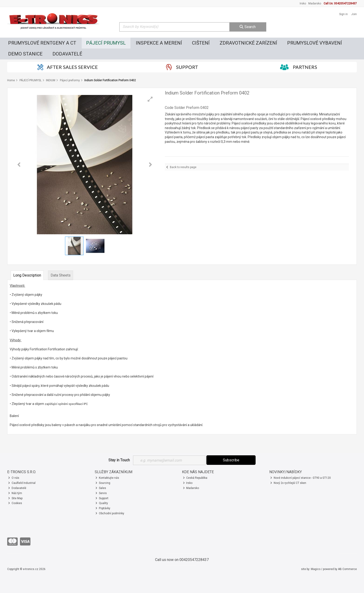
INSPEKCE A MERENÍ (159, 43)
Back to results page (183, 167)
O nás (14, 478)
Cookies (15, 503)
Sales (101, 488)
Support (102, 498)
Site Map (15, 498)
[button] (150, 99)
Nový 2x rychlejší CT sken (288, 483)
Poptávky (103, 508)
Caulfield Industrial (22, 483)
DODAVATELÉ (67, 54)
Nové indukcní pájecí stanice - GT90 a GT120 (301, 478)
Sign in (343, 14)
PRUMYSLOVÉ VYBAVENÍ (315, 43)
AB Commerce (347, 569)
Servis (101, 493)
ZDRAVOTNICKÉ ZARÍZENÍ (248, 43)
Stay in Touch (119, 460)
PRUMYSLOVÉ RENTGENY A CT (42, 43)
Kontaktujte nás (107, 478)
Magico (316, 569)
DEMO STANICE (25, 54)
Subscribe (231, 460)
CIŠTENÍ (201, 43)
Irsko (303, 3)
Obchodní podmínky (110, 513)
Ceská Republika (195, 478)
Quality (102, 503)
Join (354, 14)
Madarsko (315, 3)
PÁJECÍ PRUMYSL (106, 43)
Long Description (27, 275)
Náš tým (15, 493)
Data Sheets (61, 275)
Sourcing (103, 483)
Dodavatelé (17, 488)
